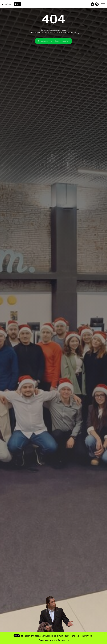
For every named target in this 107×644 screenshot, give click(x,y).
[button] (54, 41)
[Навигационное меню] (103, 4)
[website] (92, 5)
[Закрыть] (104, 634)
